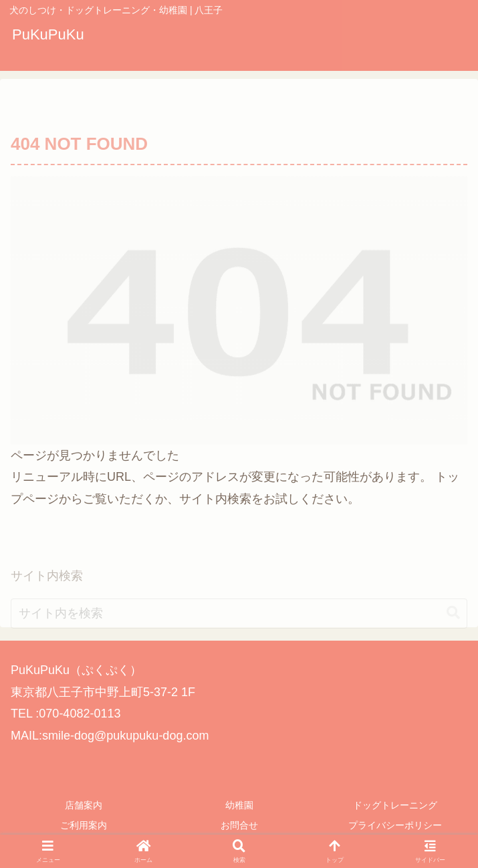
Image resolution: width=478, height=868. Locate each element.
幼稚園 (239, 805)
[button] (453, 646)
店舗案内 (84, 805)
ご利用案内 (84, 825)
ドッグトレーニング (395, 805)
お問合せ (239, 825)
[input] (239, 646)
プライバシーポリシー (395, 825)
